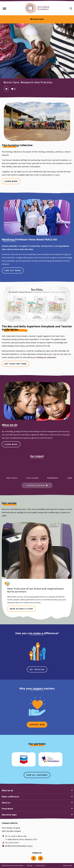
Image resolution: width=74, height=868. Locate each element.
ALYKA (70, 866)
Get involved (37, 669)
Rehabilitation (53, 478)
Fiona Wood (7, 809)
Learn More (12, 182)
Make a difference (10, 797)
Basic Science (12, 478)
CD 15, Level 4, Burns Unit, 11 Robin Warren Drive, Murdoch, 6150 (21, 838)
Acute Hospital (32, 478)
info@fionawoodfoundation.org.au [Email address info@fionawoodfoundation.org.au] (19, 846)
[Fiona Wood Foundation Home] (37, 8)
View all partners (37, 775)
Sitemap (30, 866)
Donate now (37, 19)
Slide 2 (15, 89)
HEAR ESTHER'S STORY (21, 609)
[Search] (71, 8)
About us (6, 803)
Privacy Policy (40, 866)
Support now (37, 725)
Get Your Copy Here (17, 364)
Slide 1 (13, 89)
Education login (9, 815)
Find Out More (14, 271)
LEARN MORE (11, 444)
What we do (7, 790)
